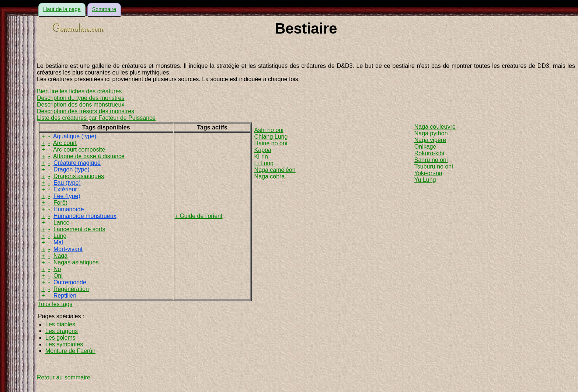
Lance (62, 223)
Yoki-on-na (428, 173)
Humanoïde (69, 209)
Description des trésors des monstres (86, 111)
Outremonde (70, 282)
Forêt (60, 203)
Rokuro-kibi (429, 153)
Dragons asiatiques (79, 176)
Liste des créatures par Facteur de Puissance (96, 118)
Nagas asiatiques (76, 262)
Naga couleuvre (435, 127)
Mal (58, 242)
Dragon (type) (72, 169)
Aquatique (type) (75, 136)
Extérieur (65, 189)
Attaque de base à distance (89, 156)
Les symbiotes (64, 344)
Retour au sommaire (64, 377)
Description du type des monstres (81, 98)
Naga (60, 256)
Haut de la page (62, 9)
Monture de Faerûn (70, 351)
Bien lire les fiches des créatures (79, 91)
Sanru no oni (431, 160)
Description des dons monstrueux (81, 105)
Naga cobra (270, 176)
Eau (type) (67, 183)
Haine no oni (271, 143)
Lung (60, 236)
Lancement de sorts (79, 229)
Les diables (60, 324)
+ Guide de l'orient (199, 216)
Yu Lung (425, 180)
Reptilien (65, 296)
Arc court (65, 143)
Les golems (60, 338)
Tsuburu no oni (434, 166)
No (57, 269)
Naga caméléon (275, 170)
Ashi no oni (269, 130)
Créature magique (77, 163)
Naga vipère (430, 140)
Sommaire (104, 9)
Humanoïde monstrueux (85, 216)
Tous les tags (55, 304)
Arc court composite (79, 150)
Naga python (431, 133)
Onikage (425, 147)
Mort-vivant (68, 249)
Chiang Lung (271, 137)
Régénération (71, 289)
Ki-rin (261, 157)
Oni (58, 276)
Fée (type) (67, 196)
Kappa (263, 150)
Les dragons (62, 331)
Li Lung (264, 163)
